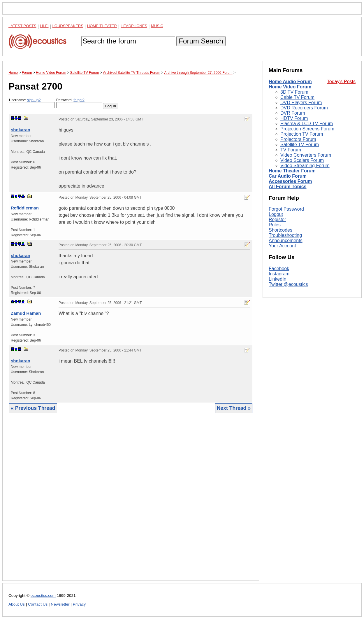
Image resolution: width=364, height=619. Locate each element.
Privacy (79, 604)
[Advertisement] (131, 501)
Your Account (282, 246)
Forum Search (201, 41)
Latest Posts (22, 26)
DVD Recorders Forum (304, 108)
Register (277, 220)
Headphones (134, 26)
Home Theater (102, 26)
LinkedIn (278, 279)
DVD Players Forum (301, 103)
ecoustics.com (43, 596)
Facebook (279, 269)
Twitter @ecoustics (288, 284)
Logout (276, 214)
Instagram (279, 274)
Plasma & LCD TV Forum (307, 124)
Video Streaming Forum (305, 166)
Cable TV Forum (297, 97)
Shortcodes (281, 230)
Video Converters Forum (306, 155)
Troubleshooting (285, 235)
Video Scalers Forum (302, 160)
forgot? (79, 100)
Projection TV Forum (302, 134)
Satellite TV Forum (300, 145)
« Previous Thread (33, 408)
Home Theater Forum (292, 171)
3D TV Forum (294, 92)
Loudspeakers (68, 26)
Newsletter (60, 604)
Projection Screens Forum (307, 129)
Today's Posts (341, 82)
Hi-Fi (44, 26)
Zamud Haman (26, 313)
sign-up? (34, 100)
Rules (275, 225)
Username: (32, 103)
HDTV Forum (294, 118)
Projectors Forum (298, 139)
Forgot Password (286, 209)
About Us (17, 604)
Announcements (286, 241)
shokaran (21, 130)
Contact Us (38, 604)
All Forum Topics (287, 187)
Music (157, 26)
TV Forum (291, 150)
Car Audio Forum (288, 176)
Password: (79, 103)
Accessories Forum (290, 181)
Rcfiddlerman (25, 208)
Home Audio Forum (290, 82)
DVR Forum (293, 113)
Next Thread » (234, 408)
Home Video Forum (290, 87)
